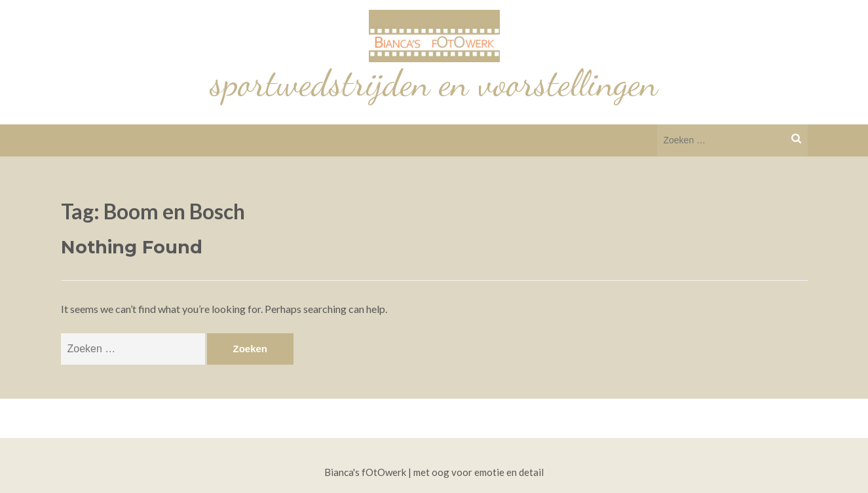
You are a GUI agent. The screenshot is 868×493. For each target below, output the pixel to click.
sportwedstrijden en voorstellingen (434, 83)
